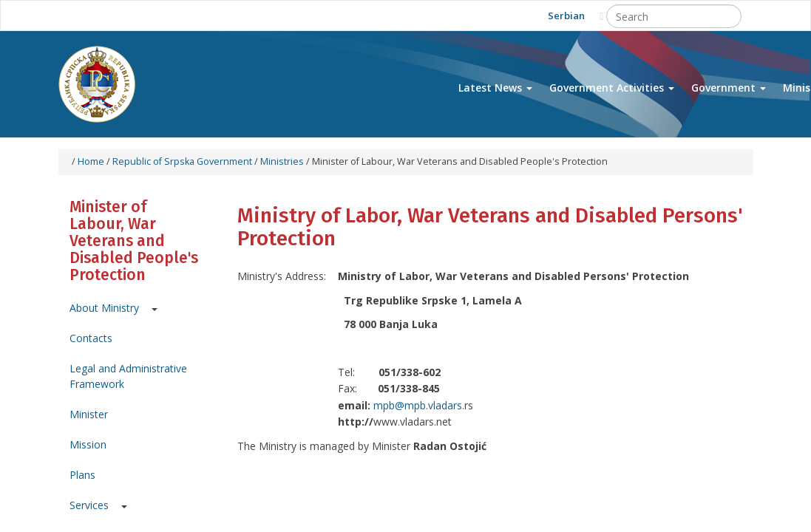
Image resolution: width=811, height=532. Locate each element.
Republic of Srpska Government (182, 161)
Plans (82, 475)
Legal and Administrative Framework (128, 376)
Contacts (91, 338)
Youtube (116, 15)
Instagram (213, 15)
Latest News (495, 88)
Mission (88, 444)
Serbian (566, 16)
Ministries (282, 161)
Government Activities (612, 88)
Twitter (181, 15)
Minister (89, 414)
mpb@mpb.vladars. (419, 405)
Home (91, 161)
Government (729, 88)
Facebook (148, 15)
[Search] (674, 16)
